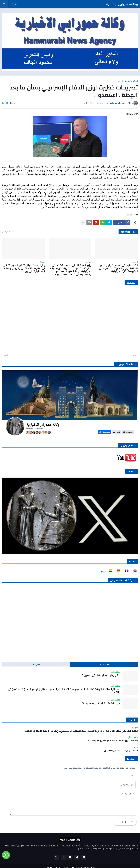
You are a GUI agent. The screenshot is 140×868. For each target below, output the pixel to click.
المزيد (103, 572)
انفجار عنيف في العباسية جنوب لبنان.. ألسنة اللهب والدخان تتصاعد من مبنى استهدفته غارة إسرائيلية (118, 268)
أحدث (134, 356)
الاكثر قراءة (104, 664)
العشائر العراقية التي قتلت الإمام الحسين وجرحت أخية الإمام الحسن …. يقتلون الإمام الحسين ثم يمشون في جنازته (64, 691)
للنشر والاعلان (80, 864)
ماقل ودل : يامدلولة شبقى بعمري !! (101, 675)
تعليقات (36, 664)
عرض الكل (6, 232)
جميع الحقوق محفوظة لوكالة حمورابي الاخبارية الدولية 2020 (69, 859)
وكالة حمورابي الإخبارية (122, 4)
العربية (120, 81)
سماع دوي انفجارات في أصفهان (121, 750)
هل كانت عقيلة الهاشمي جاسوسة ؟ (101, 703)
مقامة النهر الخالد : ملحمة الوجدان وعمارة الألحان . (111, 741)
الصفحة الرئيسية (131, 81)
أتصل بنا (58, 864)
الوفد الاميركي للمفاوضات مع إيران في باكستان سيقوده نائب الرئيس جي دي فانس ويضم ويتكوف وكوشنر (81, 731)
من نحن (67, 864)
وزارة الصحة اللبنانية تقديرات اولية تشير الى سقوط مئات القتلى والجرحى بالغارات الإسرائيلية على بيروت (24, 268)
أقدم (6, 356)
